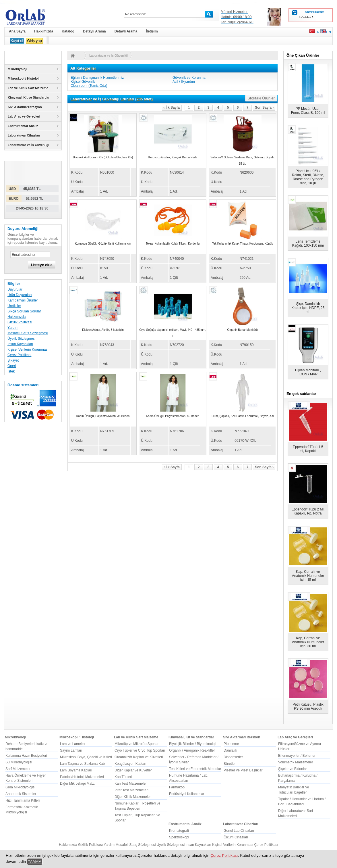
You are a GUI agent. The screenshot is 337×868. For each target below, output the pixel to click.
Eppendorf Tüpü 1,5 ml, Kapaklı (308, 449)
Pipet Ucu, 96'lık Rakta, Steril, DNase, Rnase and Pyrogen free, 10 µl (308, 177)
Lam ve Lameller (73, 744)
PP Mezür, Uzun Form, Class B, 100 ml (308, 111)
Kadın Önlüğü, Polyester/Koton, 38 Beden (103, 416)
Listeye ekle (42, 265)
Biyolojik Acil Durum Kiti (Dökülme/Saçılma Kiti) (103, 157)
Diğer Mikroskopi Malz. (77, 783)
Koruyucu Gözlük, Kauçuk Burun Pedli (173, 157)
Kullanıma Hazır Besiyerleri (26, 756)
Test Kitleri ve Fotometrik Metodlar (195, 769)
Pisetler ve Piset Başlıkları (244, 770)
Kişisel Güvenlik (83, 82)
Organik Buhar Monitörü (242, 330)
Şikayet (13, 360)
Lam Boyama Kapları (76, 770)
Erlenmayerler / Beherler (297, 756)
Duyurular (15, 289)
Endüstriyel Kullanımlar (187, 794)
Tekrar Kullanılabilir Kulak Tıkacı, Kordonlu (173, 244)
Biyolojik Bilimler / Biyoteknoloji (193, 744)
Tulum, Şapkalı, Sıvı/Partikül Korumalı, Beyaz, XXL (243, 416)
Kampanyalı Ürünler (23, 300)
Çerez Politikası (19, 355)
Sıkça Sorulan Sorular (24, 311)
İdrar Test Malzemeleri (131, 790)
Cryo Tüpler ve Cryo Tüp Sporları (140, 750)
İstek (11, 371)
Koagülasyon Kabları (130, 764)
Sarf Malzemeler (18, 769)
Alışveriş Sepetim (314, 12)
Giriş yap (34, 41)
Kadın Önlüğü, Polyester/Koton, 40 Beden (173, 416)
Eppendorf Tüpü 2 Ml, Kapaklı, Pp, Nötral (308, 511)
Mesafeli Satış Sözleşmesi (28, 333)
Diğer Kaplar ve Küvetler (133, 770)
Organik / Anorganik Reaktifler (192, 750)
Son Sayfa (264, 107)
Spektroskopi (179, 837)
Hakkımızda (17, 317)
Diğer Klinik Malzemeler (133, 797)
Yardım (13, 328)
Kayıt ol (17, 41)
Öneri (12, 366)
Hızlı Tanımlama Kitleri (23, 800)
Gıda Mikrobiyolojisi (20, 787)
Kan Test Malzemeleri (131, 783)
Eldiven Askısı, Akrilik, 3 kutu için (103, 330)
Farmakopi (177, 787)
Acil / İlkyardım (184, 82)
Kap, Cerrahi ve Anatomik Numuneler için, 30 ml (308, 642)
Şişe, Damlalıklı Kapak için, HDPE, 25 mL (308, 308)
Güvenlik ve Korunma (189, 78)
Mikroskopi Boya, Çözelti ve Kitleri (86, 757)
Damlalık (230, 750)
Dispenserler (233, 757)
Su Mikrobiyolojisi (19, 762)
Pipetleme (231, 744)
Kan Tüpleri (123, 777)
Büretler (230, 764)
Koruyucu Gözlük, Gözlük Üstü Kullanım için (103, 244)
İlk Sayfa (172, 107)
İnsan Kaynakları (20, 344)
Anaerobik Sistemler (21, 794)
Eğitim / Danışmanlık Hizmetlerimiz (97, 78)
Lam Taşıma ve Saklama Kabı (83, 764)
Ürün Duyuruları (20, 295)
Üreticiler (14, 306)
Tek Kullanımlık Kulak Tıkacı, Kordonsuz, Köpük (242, 244)
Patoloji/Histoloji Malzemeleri (82, 777)
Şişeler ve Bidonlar (293, 769)
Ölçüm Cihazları (236, 837)
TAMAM (35, 862)
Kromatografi (179, 831)
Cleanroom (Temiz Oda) (89, 86)
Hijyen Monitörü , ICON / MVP (308, 372)
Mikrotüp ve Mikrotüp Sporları (137, 744)
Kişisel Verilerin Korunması (28, 349)
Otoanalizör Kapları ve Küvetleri (139, 757)
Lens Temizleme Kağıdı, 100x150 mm (308, 243)
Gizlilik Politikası (20, 322)
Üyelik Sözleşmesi (21, 339)
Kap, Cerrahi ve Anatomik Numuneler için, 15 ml (308, 576)
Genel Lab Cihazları (239, 831)
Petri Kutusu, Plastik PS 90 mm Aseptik (308, 706)
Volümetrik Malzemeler (296, 762)
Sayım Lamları (71, 750)
